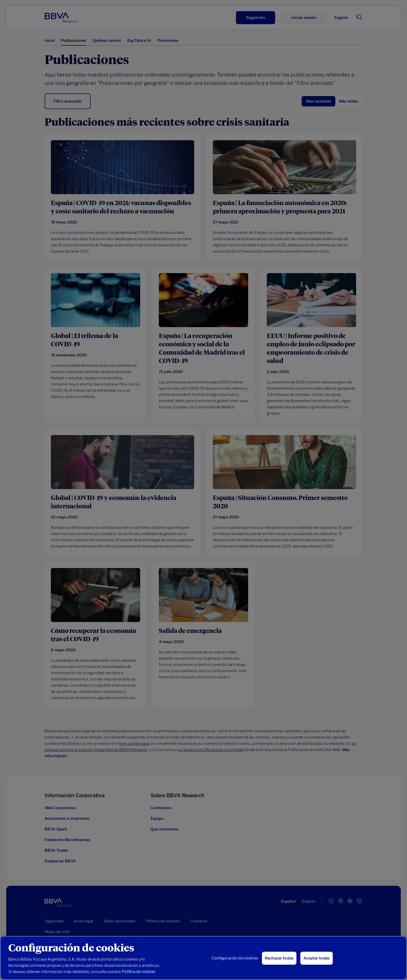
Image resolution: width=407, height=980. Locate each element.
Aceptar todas (317, 958)
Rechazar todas (279, 958)
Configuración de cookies (235, 958)
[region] (203, 958)
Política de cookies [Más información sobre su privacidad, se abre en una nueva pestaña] (139, 972)
